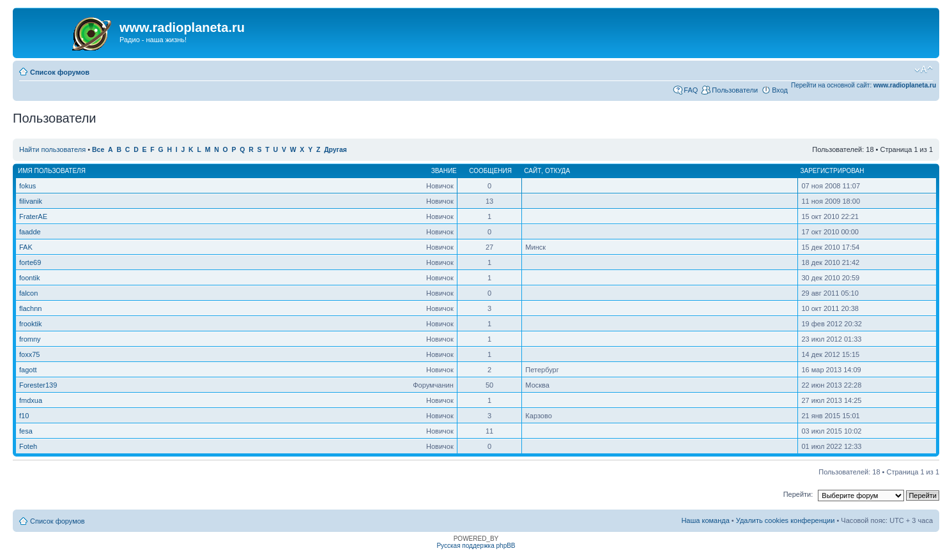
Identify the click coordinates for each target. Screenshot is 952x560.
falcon (28, 293)
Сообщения (490, 171)
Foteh (28, 446)
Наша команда (705, 520)
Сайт (533, 171)
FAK (26, 247)
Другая (335, 150)
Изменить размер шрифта (924, 70)
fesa (26, 431)
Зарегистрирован (832, 171)
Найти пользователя (52, 149)
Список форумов (60, 72)
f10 (24, 416)
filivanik (31, 201)
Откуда (557, 171)
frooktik (30, 324)
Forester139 (38, 385)
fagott (28, 370)
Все (98, 150)
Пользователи (735, 90)
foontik (29, 278)
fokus (27, 186)
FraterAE (33, 216)
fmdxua (31, 400)
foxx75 (29, 354)
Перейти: (798, 494)
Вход (780, 90)
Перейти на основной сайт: (864, 85)
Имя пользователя (52, 171)
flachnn (30, 308)
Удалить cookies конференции (786, 520)
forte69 (30, 262)
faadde (30, 232)
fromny (30, 339)
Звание (444, 171)
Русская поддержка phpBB (476, 546)
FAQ (691, 90)
